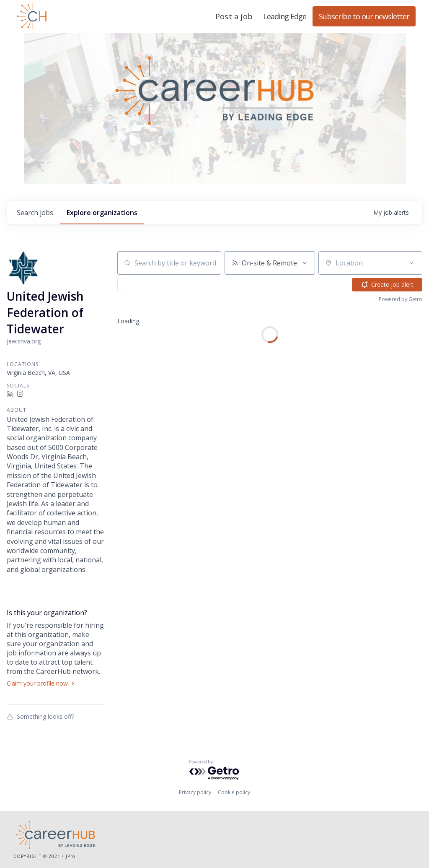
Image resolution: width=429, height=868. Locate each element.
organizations (102, 213)
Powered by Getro (401, 299)
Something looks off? (40, 716)
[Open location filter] (411, 263)
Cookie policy (234, 792)
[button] (145, 285)
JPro (70, 856)
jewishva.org (24, 341)
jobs (35, 213)
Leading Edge (72, 16)
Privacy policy (195, 792)
